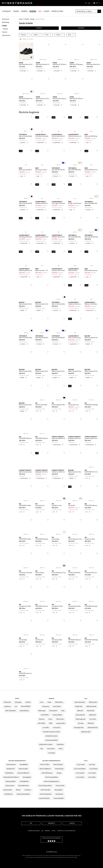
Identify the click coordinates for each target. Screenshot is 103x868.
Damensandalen (11, 781)
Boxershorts (59, 794)
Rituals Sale (79, 706)
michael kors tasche (52, 736)
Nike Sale (80, 711)
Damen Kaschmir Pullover (11, 777)
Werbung (47, 831)
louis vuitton (51, 749)
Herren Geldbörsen (45, 769)
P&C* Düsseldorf (11, 711)
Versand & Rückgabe (34, 831)
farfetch (28, 702)
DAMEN (16, 11)
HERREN (24, 11)
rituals (61, 749)
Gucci (42, 702)
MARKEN (33, 11)
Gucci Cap (92, 765)
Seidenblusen (9, 794)
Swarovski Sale (80, 715)
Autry (63, 711)
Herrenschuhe (59, 769)
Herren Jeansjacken (46, 794)
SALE (40, 11)
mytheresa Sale (86, 732)
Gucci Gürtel (92, 773)
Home (21, 19)
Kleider (18, 790)
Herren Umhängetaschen (51, 781)
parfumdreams (24, 711)
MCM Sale (91, 723)
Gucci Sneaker (80, 773)
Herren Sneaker (58, 765)
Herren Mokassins (47, 773)
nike (42, 749)
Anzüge (59, 773)
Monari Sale (91, 711)
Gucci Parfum (93, 769)
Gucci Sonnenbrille (80, 769)
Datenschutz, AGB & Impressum (66, 831)
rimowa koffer (61, 723)
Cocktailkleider (24, 781)
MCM (51, 723)
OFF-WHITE (41, 723)
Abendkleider (24, 765)
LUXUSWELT (7, 11)
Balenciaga (42, 711)
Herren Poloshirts (44, 798)
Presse (54, 831)
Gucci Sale (93, 719)
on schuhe (46, 728)
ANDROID (51, 823)
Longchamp (60, 744)
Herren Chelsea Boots (45, 786)
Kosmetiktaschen (24, 786)
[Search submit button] (99, 11)
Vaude (32, 19)
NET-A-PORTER (26, 706)
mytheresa (7, 706)
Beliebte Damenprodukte (17, 761)
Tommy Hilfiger (57, 715)
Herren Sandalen (59, 798)
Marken (52, 699)
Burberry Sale (93, 702)
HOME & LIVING (57, 11)
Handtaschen (11, 769)
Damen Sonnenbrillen (23, 794)
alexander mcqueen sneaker (51, 732)
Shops (17, 699)
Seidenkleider (9, 773)
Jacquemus (46, 706)
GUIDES (46, 11)
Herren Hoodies (46, 790)
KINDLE (72, 823)
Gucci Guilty (92, 777)
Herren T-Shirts (45, 765)
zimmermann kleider (51, 740)
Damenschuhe (8, 790)
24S (16, 706)
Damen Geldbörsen (23, 773)
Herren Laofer (60, 786)
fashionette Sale (93, 728)
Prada (49, 702)
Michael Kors (59, 702)
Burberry (42, 719)
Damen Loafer (10, 786)
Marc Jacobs (60, 719)
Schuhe (27, 19)
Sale (86, 699)
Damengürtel (27, 777)
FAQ (42, 831)
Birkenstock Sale (91, 706)
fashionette (7, 702)
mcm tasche (57, 728)
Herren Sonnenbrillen (51, 777)
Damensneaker (23, 769)
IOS (31, 823)
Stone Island (57, 706)
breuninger (18, 702)
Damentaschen (11, 765)
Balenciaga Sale (81, 719)
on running (51, 753)
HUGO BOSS (45, 715)
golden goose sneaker (46, 744)
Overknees (28, 790)
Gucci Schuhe (80, 777)
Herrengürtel (58, 790)
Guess (50, 719)
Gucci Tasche (81, 765)
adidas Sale (92, 715)
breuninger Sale (79, 728)
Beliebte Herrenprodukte (52, 761)
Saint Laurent (53, 711)
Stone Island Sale (80, 702)
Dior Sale (81, 723)
